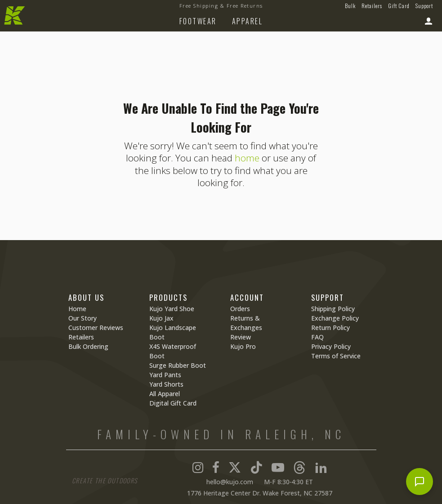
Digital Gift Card (173, 403)
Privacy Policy (331, 346)
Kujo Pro (243, 346)
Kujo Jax (161, 318)
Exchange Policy (335, 318)
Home (77, 309)
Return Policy (330, 328)
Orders (240, 309)
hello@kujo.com (230, 482)
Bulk (350, 6)
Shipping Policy (333, 309)
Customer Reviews (96, 328)
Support (424, 6)
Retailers (372, 6)
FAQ (317, 337)
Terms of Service (336, 356)
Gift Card (399, 6)
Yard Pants (165, 375)
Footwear (198, 21)
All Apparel (165, 394)
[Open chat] (420, 482)
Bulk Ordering (88, 346)
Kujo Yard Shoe (172, 309)
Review (241, 337)
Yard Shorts (166, 384)
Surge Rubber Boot (178, 365)
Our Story (83, 318)
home (247, 158)
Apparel (248, 21)
